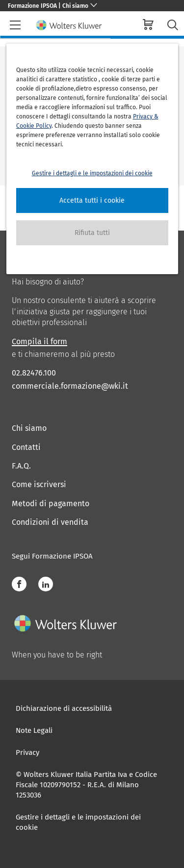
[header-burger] (15, 25)
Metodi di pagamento (51, 504)
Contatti (26, 447)
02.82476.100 (34, 373)
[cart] (148, 26)
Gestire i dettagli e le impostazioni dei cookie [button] (92, 173)
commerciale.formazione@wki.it (70, 386)
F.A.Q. (21, 466)
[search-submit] (173, 25)
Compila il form (39, 341)
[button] (92, 200)
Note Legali (34, 730)
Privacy (27, 752)
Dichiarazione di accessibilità (64, 708)
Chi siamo (29, 428)
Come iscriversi (39, 484)
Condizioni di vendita (50, 522)
